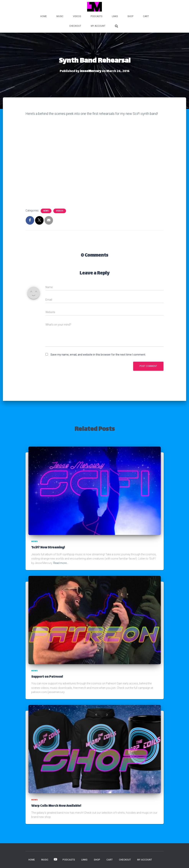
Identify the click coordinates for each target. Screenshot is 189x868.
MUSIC (60, 16)
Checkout (75, 26)
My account (98, 26)
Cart (146, 16)
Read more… (61, 563)
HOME (44, 16)
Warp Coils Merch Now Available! (56, 806)
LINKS (115, 16)
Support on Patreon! (47, 677)
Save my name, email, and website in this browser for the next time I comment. (98, 355)
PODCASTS (96, 16)
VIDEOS (77, 16)
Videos (60, 211)
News (46, 211)
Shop (130, 16)
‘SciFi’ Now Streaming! (48, 548)
